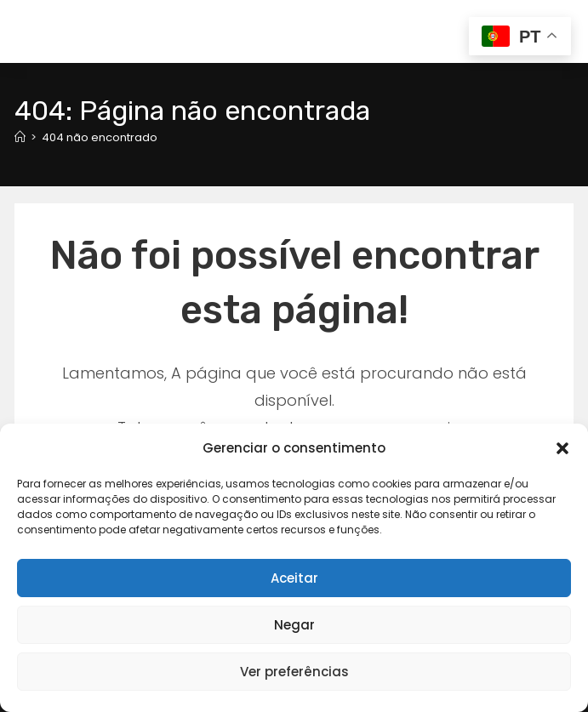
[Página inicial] (20, 137)
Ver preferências (294, 672)
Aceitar (294, 578)
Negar (294, 625)
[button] (562, 448)
